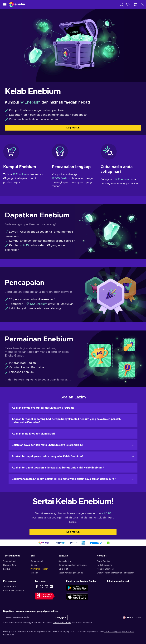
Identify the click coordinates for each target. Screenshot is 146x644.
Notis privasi (128, 632)
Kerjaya (7, 569)
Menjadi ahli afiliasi (105, 569)
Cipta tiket (63, 569)
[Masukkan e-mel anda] (29, 618)
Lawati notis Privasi (62, 623)
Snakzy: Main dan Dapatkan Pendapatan (115, 573)
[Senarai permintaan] (128, 4)
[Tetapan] (132, 618)
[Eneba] (17, 4)
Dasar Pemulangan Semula (71, 573)
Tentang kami (10, 561)
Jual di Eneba (9, 587)
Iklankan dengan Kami (13, 590)
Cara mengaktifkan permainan (73, 565)
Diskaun (34, 573)
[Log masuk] (142, 4)
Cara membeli (37, 561)
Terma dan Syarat (113, 632)
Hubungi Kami (10, 565)
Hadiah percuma (105, 565)
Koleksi (34, 565)
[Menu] (4, 4)
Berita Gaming (103, 561)
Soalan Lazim (65, 561)
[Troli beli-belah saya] (135, 4)
